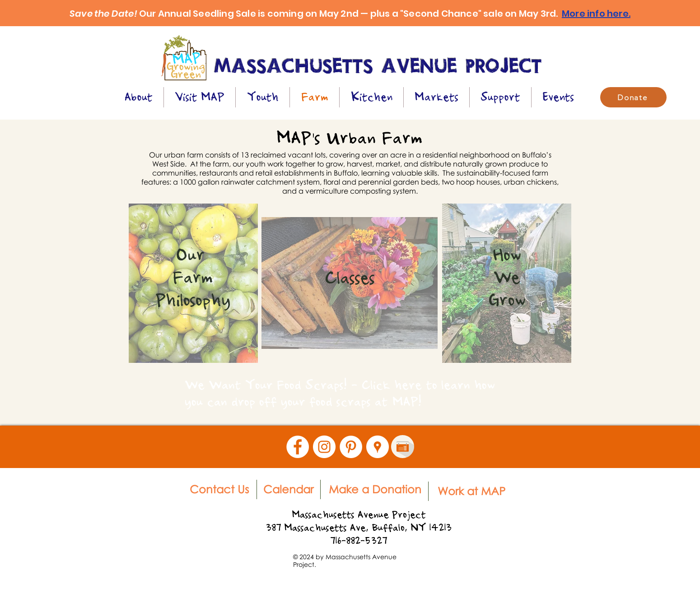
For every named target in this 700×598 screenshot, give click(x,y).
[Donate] (633, 97)
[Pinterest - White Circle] (351, 447)
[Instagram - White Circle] (324, 447)
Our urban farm (176, 155)
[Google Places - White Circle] (378, 447)
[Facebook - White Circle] (298, 447)
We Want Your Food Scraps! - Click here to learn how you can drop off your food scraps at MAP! (340, 393)
